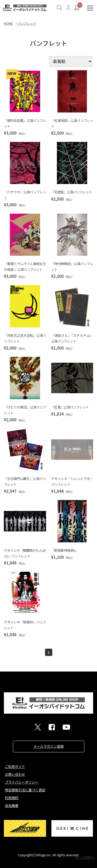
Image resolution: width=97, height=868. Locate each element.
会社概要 (12, 805)
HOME (8, 23)
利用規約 (12, 798)
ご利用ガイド (15, 767)
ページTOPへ (84, 857)
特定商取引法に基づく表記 (25, 790)
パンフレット (27, 23)
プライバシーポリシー (22, 782)
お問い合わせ (15, 774)
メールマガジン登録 (48, 746)
